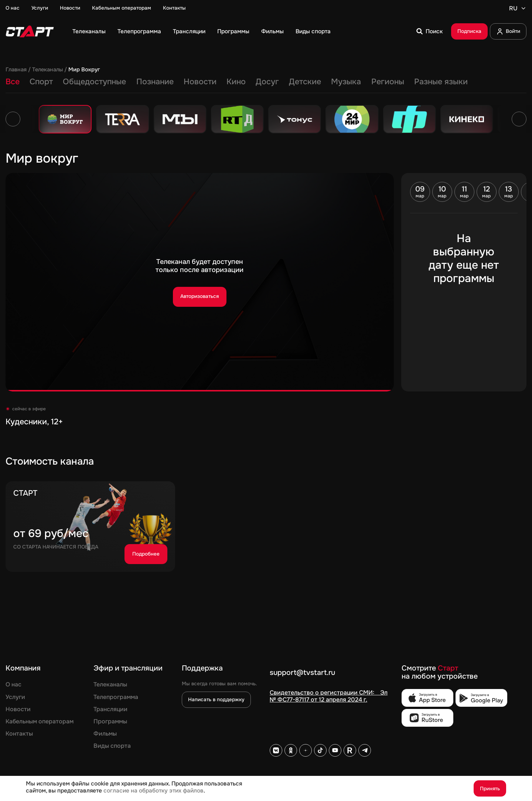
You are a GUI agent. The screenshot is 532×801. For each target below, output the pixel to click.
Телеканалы (89, 32)
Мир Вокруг (84, 70)
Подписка (469, 31)
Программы (233, 32)
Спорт (41, 82)
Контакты (174, 8)
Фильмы (272, 32)
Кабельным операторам (122, 8)
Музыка (346, 82)
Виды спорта (313, 32)
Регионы (388, 82)
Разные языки (441, 82)
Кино (236, 82)
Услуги (40, 8)
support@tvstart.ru (302, 673)
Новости (70, 8)
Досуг (267, 82)
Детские (305, 82)
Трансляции (189, 32)
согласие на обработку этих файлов (154, 791)
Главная (16, 70)
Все (13, 82)
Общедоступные (94, 82)
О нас (13, 8)
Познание (155, 82)
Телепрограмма (139, 32)
